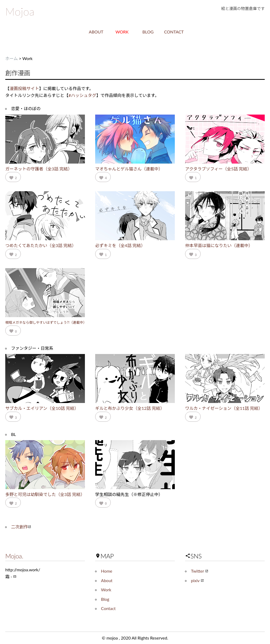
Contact (108, 608)
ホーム (12, 58)
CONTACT (174, 32)
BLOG (148, 32)
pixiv (197, 580)
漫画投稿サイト (24, 88)
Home (107, 571)
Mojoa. (14, 556)
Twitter (199, 571)
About (107, 580)
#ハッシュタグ (82, 95)
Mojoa (20, 12)
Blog (105, 599)
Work (106, 590)
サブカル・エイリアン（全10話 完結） (42, 408)
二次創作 (21, 527)
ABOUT (96, 32)
